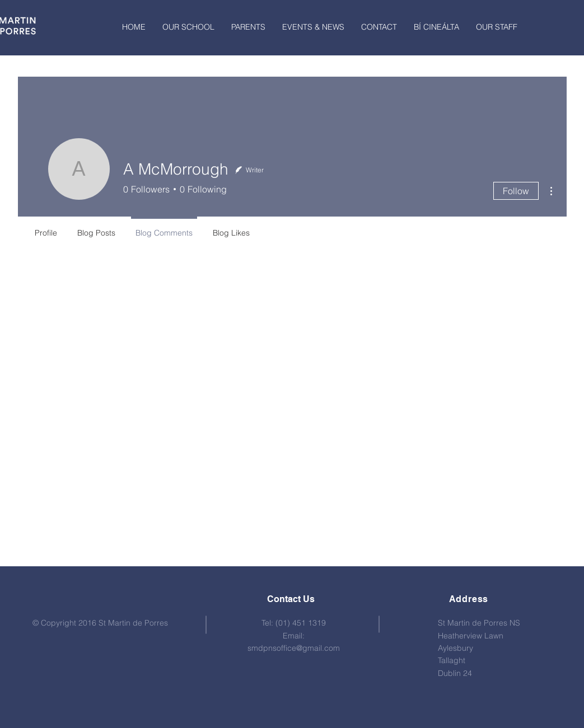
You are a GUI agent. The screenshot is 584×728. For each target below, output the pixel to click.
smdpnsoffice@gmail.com (294, 648)
